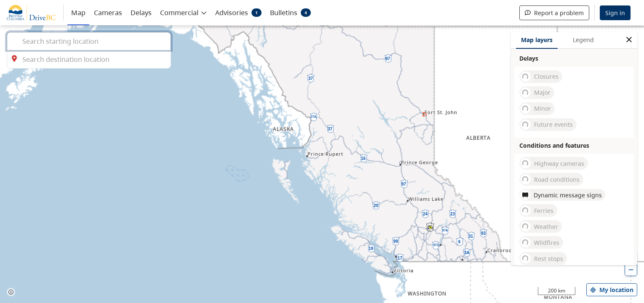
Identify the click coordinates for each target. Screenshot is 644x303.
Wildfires (540, 242)
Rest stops (542, 258)
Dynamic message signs (561, 195)
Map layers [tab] (537, 40)
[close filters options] (629, 40)
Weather (539, 226)
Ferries (537, 210)
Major (536, 93)
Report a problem (554, 13)
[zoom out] (631, 270)
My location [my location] (612, 290)
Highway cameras (552, 163)
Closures (540, 77)
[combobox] (89, 41)
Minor (536, 109)
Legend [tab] (583, 40)
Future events (547, 125)
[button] (183, 12)
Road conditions (550, 179)
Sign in (615, 13)
